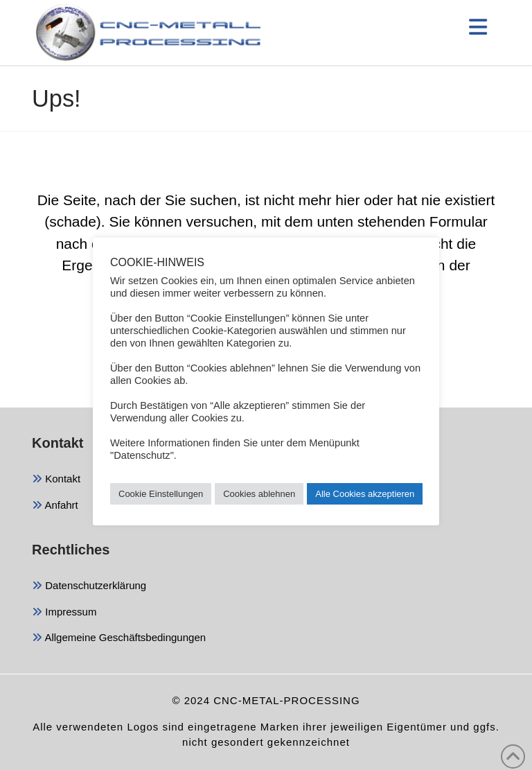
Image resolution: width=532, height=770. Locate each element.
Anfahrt (55, 506)
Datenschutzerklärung (89, 587)
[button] (478, 27)
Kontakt (56, 480)
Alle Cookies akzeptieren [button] (365, 494)
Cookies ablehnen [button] (259, 494)
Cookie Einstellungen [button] (161, 494)
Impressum (64, 613)
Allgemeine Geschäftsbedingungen (119, 639)
